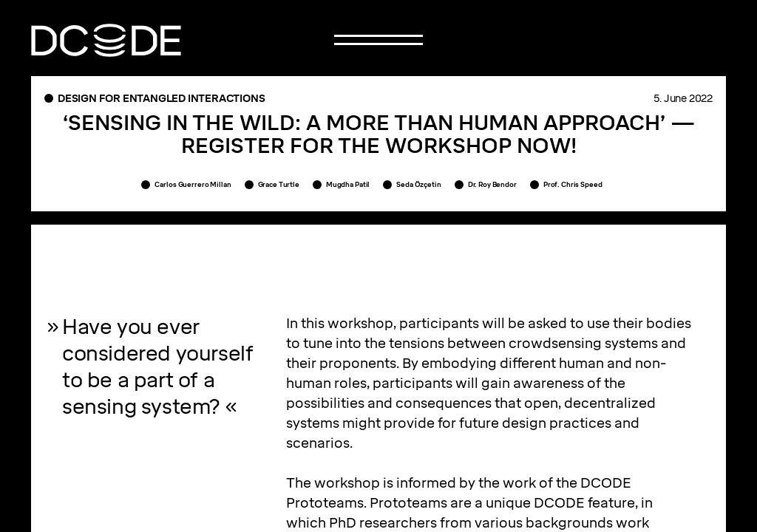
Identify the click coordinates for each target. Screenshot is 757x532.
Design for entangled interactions (161, 98)
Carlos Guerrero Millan (193, 184)
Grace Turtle (279, 184)
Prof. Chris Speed (573, 184)
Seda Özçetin (418, 184)
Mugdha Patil (348, 184)
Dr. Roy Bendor (492, 184)
